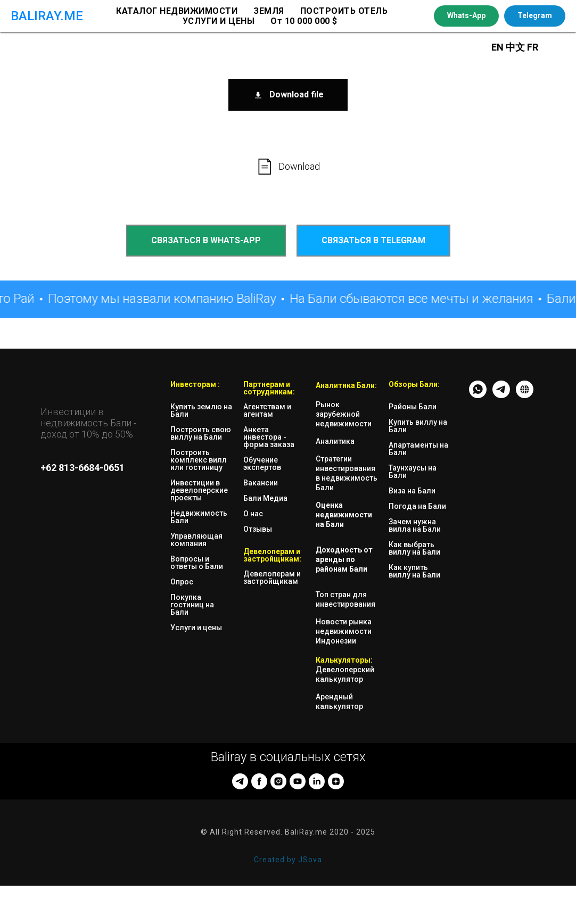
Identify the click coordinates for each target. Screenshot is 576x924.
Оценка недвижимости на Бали (344, 515)
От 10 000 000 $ (304, 21)
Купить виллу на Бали (418, 426)
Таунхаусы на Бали (413, 472)
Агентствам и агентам (267, 410)
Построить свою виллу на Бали (201, 433)
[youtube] (298, 781)
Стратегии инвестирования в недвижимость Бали (347, 473)
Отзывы (258, 529)
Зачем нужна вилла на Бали (415, 525)
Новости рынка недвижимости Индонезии (344, 631)
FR (533, 47)
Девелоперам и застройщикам (272, 577)
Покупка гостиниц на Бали (192, 605)
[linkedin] (317, 781)
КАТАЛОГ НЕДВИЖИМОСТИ (177, 11)
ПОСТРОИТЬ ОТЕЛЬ (344, 11)
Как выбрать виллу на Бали (414, 548)
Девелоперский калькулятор (345, 674)
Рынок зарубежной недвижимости (344, 414)
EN (497, 47)
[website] (525, 395)
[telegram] (240, 781)
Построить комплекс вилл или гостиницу (199, 460)
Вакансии (261, 483)
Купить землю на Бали (201, 410)
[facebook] (259, 781)
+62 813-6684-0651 (83, 468)
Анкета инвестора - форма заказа (269, 437)
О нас (253, 514)
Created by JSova (288, 860)
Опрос (182, 582)
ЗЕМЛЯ (269, 11)
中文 (516, 47)
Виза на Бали (412, 491)
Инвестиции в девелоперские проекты (199, 490)
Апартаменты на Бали (418, 449)
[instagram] (278, 781)
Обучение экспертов (262, 464)
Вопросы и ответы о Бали (197, 563)
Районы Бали (413, 407)
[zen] (336, 781)
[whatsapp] (478, 395)
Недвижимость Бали (199, 517)
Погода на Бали (417, 506)
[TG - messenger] (501, 395)
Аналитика (335, 441)
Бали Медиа (265, 498)
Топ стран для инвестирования (345, 599)
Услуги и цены (196, 628)
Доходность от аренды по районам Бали (344, 559)
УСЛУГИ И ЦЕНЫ (219, 21)
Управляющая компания (196, 540)
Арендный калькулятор (339, 702)
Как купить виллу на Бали (414, 571)
